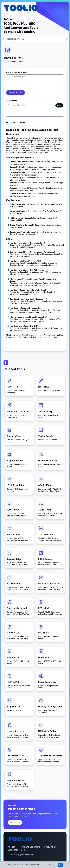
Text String (12, 101)
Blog (23, 850)
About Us (12, 847)
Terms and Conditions (30, 847)
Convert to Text (16, 92)
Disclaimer (13, 850)
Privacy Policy (50, 847)
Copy (59, 105)
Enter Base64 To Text (17, 72)
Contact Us (15, 822)
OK (60, 865)
